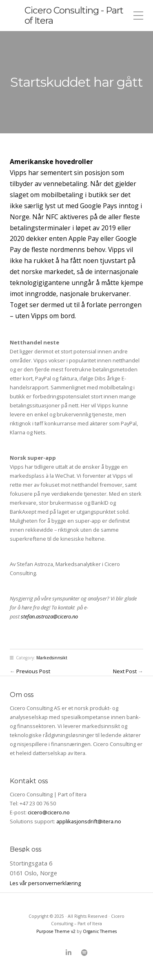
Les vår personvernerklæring (45, 883)
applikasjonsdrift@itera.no (89, 821)
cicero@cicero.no (49, 812)
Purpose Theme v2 (56, 931)
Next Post (125, 671)
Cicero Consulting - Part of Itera (74, 15)
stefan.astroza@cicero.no (49, 616)
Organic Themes (100, 931)
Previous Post (33, 671)
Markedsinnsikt (52, 658)
